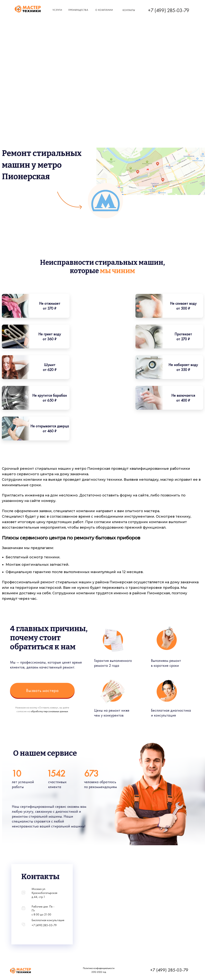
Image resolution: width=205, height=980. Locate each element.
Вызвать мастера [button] (42, 690)
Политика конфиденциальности (99, 968)
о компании (104, 10)
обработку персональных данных (49, 711)
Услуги (57, 10)
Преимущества (78, 10)
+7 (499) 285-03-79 (169, 10)
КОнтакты (129, 10)
